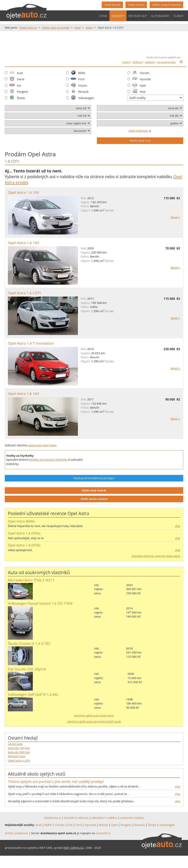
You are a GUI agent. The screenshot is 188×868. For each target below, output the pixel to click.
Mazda (103, 825)
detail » (175, 217)
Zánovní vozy (17, 756)
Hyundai (145, 79)
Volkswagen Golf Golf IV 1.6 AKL (33, 694)
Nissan (83, 85)
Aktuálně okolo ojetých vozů (37, 774)
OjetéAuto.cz (53, 818)
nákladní (150, 62)
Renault (83, 91)
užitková (137, 62)
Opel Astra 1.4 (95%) (24, 533)
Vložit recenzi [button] (136, 5)
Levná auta (15, 744)
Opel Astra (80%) (21, 521)
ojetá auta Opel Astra (42, 445)
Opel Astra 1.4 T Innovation (31, 343)
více (178, 526)
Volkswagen (86, 98)
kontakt (69, 818)
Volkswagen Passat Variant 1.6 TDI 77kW (40, 603)
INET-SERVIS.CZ (74, 848)
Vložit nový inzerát (94, 490)
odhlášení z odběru (104, 818)
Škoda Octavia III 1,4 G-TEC (29, 644)
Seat (143, 91)
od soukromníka (166, 62)
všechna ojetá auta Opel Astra (94, 715)
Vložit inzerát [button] (112, 5)
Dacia (21, 79)
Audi (38, 825)
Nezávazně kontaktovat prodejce (94, 478)
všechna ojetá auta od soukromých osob (94, 721)
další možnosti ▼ (140, 131)
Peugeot (22, 91)
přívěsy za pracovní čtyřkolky (48, 460)
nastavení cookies (132, 818)
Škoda (21, 98)
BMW (82, 73)
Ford (81, 79)
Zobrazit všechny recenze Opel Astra (156, 556)
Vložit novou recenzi (94, 499)
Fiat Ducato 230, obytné (27, 669)
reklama (83, 818)
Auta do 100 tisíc (19, 748)
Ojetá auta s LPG (19, 760)
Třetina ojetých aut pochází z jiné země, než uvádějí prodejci (56, 782)
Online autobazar (16, 833)
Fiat (70, 825)
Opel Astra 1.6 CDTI (24, 293)
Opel (143, 85)
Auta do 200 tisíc (19, 752)
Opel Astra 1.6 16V (23, 192)
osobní (126, 62)
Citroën (145, 73)
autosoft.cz (103, 833)
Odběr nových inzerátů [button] (166, 5)
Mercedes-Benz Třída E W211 (31, 580)
